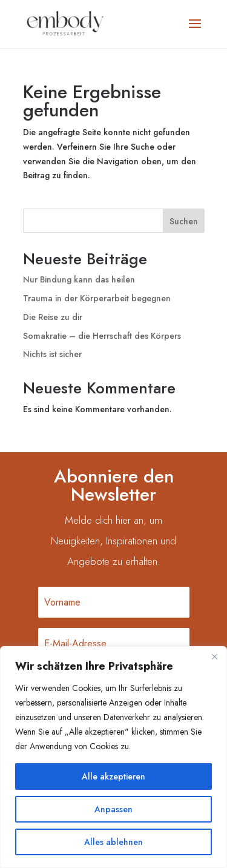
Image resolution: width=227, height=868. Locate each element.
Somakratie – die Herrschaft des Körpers (102, 336)
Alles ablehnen (113, 842)
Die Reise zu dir (53, 317)
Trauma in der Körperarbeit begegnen (97, 298)
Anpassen (113, 809)
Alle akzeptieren (113, 776)
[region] (113, 757)
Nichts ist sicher (52, 354)
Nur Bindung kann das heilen (79, 279)
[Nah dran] (214, 656)
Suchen (184, 221)
